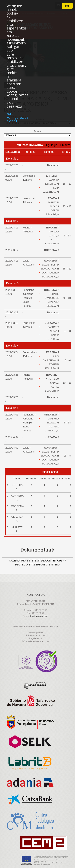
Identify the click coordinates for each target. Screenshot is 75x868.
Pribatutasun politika (35, 635)
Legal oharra (36, 638)
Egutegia (52, 145)
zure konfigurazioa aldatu (17, 117)
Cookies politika (35, 632)
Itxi (67, 6)
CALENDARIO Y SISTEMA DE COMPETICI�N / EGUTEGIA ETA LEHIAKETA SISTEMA (37, 563)
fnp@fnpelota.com (39, 616)
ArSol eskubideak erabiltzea (35, 641)
